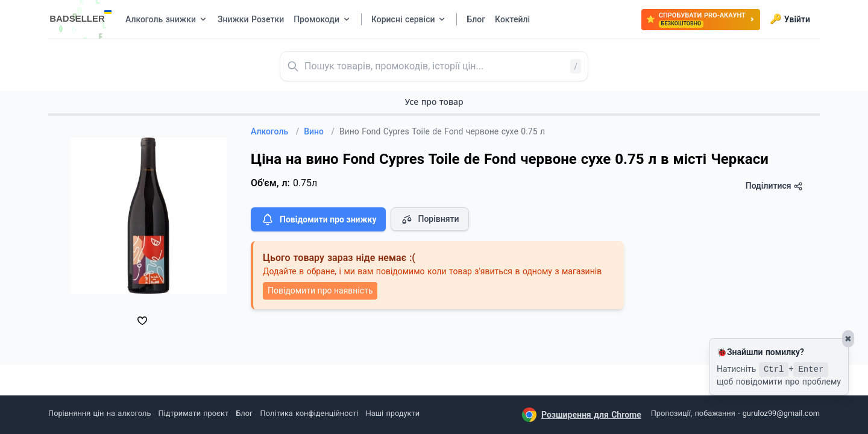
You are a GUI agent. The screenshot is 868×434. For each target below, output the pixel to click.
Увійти (790, 19)
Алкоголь (275, 131)
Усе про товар (434, 102)
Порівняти (430, 219)
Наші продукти (393, 413)
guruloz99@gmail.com (781, 413)
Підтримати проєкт (193, 413)
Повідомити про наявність (320, 291)
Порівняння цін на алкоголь (99, 413)
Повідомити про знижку (318, 219)
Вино (319, 131)
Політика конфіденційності (310, 413)
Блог (244, 413)
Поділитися (774, 186)
